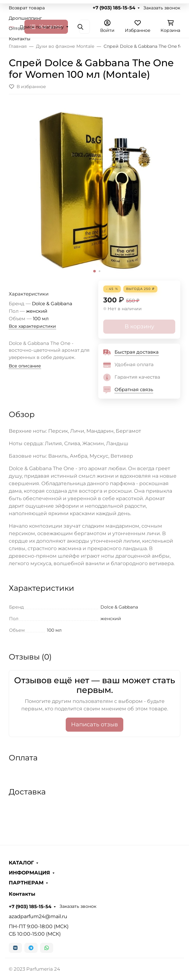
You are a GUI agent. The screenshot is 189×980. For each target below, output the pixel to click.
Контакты (20, 39)
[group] (94, 190)
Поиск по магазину (42, 27)
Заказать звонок (162, 8)
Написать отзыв (94, 724)
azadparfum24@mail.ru (38, 916)
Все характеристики (32, 326)
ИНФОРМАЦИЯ (29, 873)
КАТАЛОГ (21, 863)
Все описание (25, 366)
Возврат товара (27, 8)
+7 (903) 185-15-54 (114, 8)
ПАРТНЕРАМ (26, 883)
